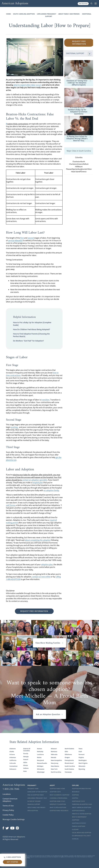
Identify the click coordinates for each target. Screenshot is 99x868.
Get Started (83, 3)
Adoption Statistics (79, 823)
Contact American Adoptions (10, 800)
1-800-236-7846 (11, 789)
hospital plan (38, 483)
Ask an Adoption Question (49, 714)
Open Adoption (33, 811)
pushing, (15, 427)
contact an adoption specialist (35, 480)
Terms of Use (8, 806)
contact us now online (41, 577)
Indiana (26, 768)
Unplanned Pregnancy (47, 14)
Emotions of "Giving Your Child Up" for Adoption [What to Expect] (79, 83)
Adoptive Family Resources (59, 811)
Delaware (13, 769)
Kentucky (40, 752)
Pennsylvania (69, 760)
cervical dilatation (15, 241)
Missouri (54, 749)
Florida (26, 754)
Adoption (75, 795)
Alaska (12, 752)
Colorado (13, 763)
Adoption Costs (55, 792)
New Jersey (55, 763)
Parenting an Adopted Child (82, 804)
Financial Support (34, 804)
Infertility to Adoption (58, 804)
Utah (80, 752)
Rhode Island (69, 763)
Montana (54, 752)
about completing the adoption (38, 540)
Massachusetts (42, 763)
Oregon (67, 757)
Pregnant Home (33, 789)
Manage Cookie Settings (14, 819)
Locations (7, 794)
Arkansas (13, 757)
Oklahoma (68, 755)
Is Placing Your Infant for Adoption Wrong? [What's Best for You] (79, 139)
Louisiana (40, 755)
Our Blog (75, 839)
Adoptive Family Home (57, 789)
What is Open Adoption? (58, 807)
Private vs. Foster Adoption (82, 814)
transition (45, 400)
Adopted (75, 798)
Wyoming (82, 769)
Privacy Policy (8, 810)
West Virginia (83, 763)
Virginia (81, 757)
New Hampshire (56, 760)
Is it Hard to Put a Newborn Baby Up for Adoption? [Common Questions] (80, 111)
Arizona (12, 755)
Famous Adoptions (79, 826)
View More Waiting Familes (49, 643)
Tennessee (68, 772)
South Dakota (69, 769)
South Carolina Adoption (24, 14)
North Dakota (69, 749)
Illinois (26, 765)
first (22, 238)
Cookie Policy (8, 815)
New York (54, 769)
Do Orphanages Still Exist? (81, 836)
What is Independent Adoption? (79, 819)
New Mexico (55, 766)
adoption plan (47, 564)
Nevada (54, 757)
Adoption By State (78, 801)
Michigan (40, 766)
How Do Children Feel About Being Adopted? (31, 329)
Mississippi (41, 772)
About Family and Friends (69, 14)
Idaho (25, 762)
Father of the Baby (34, 801)
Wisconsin (82, 766)
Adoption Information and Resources (81, 790)
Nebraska (54, 755)
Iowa (25, 771)
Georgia (26, 757)
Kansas (39, 749)
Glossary (75, 829)
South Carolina (70, 766)
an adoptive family (51, 490)
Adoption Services (78, 811)
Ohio (66, 752)
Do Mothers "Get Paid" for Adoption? (28, 341)
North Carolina (56, 772)
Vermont (81, 755)
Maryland (40, 760)
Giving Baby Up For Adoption (37, 792)
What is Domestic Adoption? (60, 795)
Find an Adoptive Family (36, 795)
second (31, 238)
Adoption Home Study (57, 801)
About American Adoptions (82, 807)
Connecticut (13, 766)
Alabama (13, 749)
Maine (39, 757)
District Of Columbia (27, 750)
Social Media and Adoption (82, 833)
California (13, 760)
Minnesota (41, 769)
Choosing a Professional (59, 798)
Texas (80, 749)
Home (8, 14)
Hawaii (26, 760)
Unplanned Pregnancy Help (37, 798)
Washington (83, 760)
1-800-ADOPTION (12, 857)
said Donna (11, 505)
